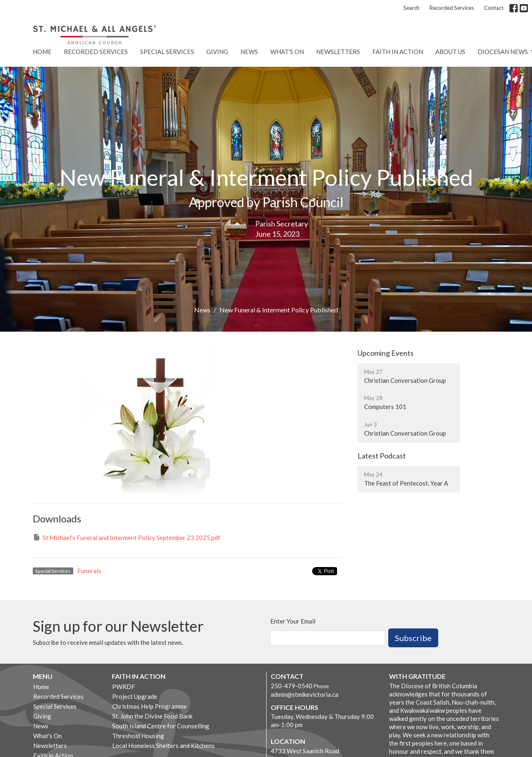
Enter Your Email (293, 621)
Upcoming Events (386, 353)
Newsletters (338, 52)
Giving (217, 52)
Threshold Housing (138, 736)
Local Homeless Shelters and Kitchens (163, 746)
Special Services (167, 52)
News (249, 52)
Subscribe (413, 638)
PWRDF (124, 687)
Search (411, 8)
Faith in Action (398, 52)
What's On (287, 52)
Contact (494, 8)
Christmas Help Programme (149, 706)
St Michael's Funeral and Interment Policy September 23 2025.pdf (127, 537)
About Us (450, 52)
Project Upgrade (135, 696)
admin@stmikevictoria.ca (304, 694)
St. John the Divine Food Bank (152, 716)
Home (42, 52)
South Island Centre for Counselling (161, 726)
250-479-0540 (292, 686)
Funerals (89, 571)
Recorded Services (452, 8)
